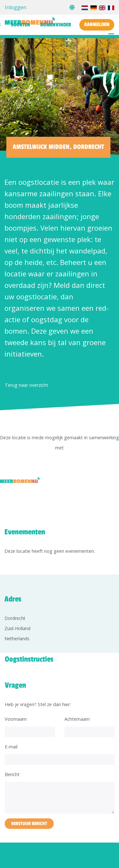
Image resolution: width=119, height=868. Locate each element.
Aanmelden (97, 24)
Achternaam (77, 719)
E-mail (11, 747)
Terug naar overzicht (26, 385)
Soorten (20, 25)
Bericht (12, 774)
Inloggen (16, 7)
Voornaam (16, 719)
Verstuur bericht (29, 824)
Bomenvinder (56, 25)
